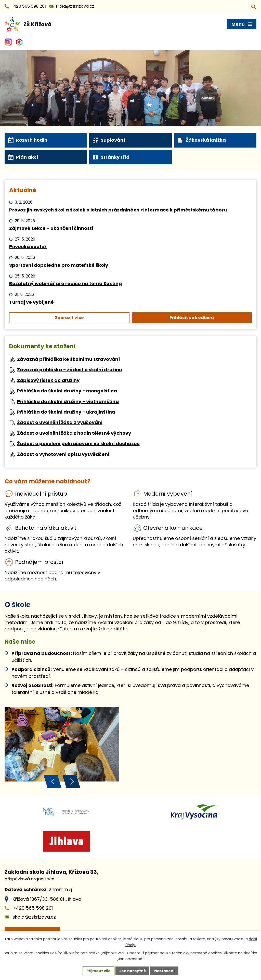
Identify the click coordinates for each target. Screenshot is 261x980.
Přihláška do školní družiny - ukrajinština (66, 412)
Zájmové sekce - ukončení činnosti (51, 228)
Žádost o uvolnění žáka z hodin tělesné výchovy (74, 433)
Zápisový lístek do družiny (48, 380)
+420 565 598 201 (33, 910)
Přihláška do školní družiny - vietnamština (68, 401)
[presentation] (53, 784)
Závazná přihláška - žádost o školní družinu (70, 370)
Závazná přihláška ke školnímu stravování (68, 359)
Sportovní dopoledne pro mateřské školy (59, 265)
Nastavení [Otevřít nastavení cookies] (165, 971)
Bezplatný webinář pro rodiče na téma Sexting (66, 283)
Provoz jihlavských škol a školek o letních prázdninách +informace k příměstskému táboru (118, 210)
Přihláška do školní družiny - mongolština (67, 391)
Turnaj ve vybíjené (31, 302)
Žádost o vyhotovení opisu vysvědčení (63, 454)
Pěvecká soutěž (28, 247)
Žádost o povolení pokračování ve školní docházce (78, 443)
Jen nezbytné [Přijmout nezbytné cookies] (132, 971)
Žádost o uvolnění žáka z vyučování (60, 422)
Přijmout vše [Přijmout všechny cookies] (98, 971)
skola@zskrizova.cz (34, 919)
